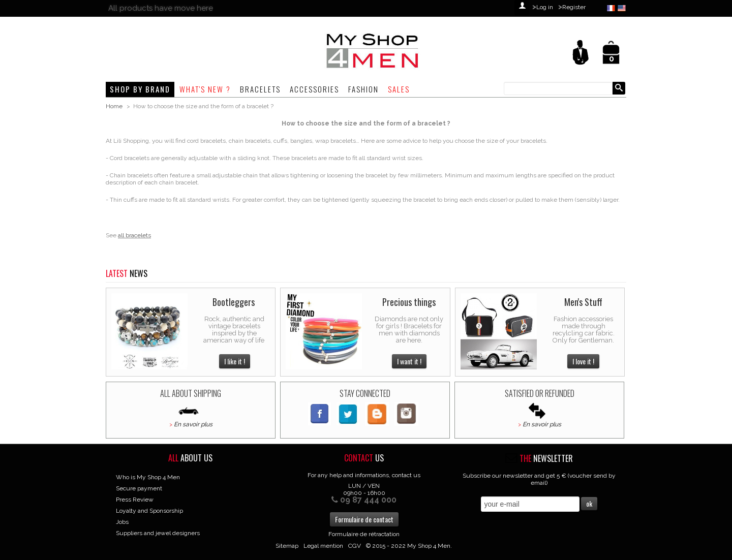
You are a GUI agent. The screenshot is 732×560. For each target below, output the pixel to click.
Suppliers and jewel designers (158, 533)
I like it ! (235, 361)
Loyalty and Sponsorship (149, 511)
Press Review (135, 500)
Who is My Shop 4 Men (148, 477)
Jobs (122, 522)
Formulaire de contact (364, 519)
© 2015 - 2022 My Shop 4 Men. (409, 546)
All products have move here (161, 8)
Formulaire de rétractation (364, 534)
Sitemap (287, 546)
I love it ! (583, 361)
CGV (355, 546)
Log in (545, 7)
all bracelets (134, 235)
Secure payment (139, 488)
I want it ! (409, 361)
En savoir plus (193, 424)
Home (114, 106)
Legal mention (323, 546)
